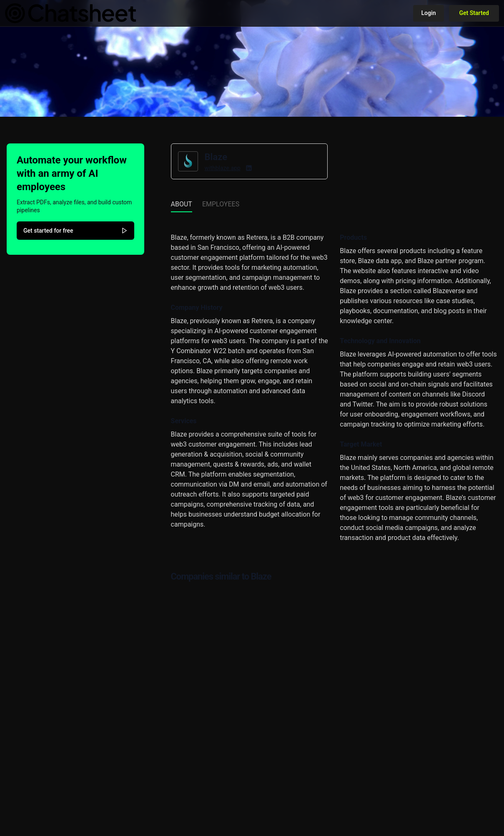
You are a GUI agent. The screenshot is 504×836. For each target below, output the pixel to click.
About (182, 204)
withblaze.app (223, 168)
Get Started (474, 13)
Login (429, 13)
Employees (221, 204)
